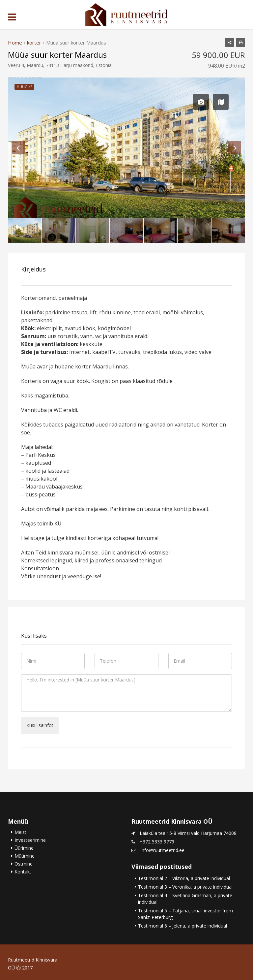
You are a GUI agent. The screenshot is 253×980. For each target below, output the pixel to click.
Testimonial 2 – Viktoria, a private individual (184, 878)
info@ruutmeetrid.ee (163, 850)
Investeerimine (30, 840)
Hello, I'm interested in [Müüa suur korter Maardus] (126, 693)
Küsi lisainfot (40, 725)
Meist (20, 832)
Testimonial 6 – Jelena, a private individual (183, 926)
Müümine (25, 856)
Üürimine (24, 848)
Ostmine (24, 864)
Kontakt (23, 872)
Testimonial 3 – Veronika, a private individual (185, 887)
